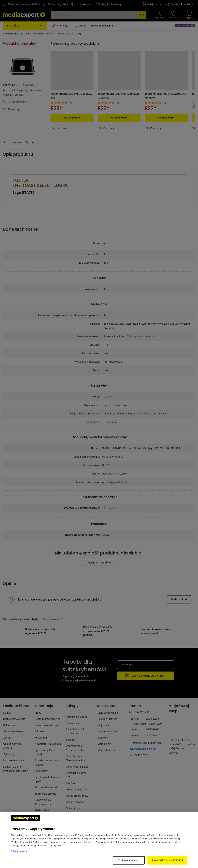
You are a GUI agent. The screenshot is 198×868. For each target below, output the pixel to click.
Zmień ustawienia (129, 860)
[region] (99, 840)
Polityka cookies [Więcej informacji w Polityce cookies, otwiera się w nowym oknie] (19, 851)
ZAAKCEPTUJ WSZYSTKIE (167, 860)
